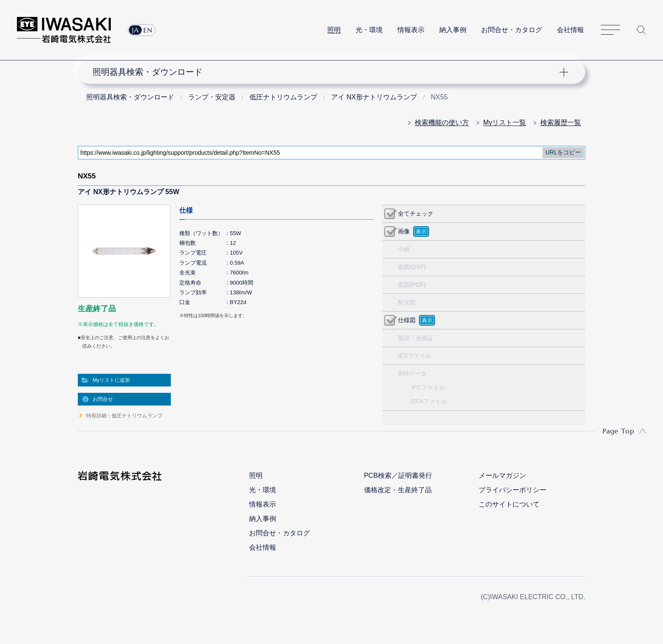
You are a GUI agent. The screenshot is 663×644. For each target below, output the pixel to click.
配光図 (407, 302)
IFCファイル (428, 387)
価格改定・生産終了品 (398, 490)
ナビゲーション (327, 72)
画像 (404, 231)
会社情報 (570, 30)
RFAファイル (429, 401)
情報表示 (411, 30)
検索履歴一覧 (561, 122)
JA (136, 30)
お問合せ (103, 399)
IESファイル (415, 356)
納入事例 (453, 30)
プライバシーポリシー (512, 490)
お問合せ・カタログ (512, 30)
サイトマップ (610, 30)
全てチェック (416, 214)
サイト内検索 (641, 30)
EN (148, 30)
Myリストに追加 (111, 380)
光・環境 (369, 30)
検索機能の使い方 (442, 122)
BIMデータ (412, 373)
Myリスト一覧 (505, 122)
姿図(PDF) (412, 285)
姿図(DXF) (412, 267)
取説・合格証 (416, 338)
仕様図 (407, 320)
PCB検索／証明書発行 (398, 475)
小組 (404, 249)
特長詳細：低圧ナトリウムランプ (124, 416)
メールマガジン (502, 475)
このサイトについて (509, 504)
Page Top (618, 431)
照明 (334, 30)
